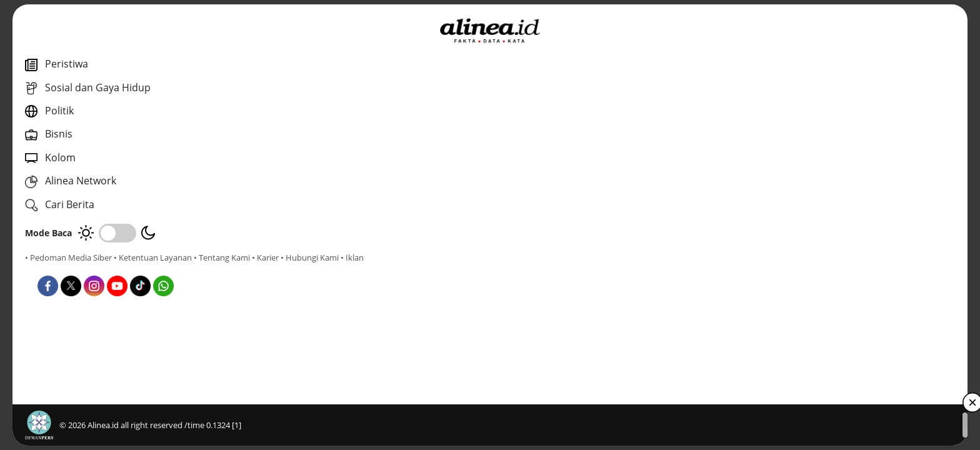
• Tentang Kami (53, 269)
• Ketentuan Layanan (153, 257)
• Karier (97, 269)
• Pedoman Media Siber (68, 257)
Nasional (349, 281)
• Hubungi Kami (141, 269)
